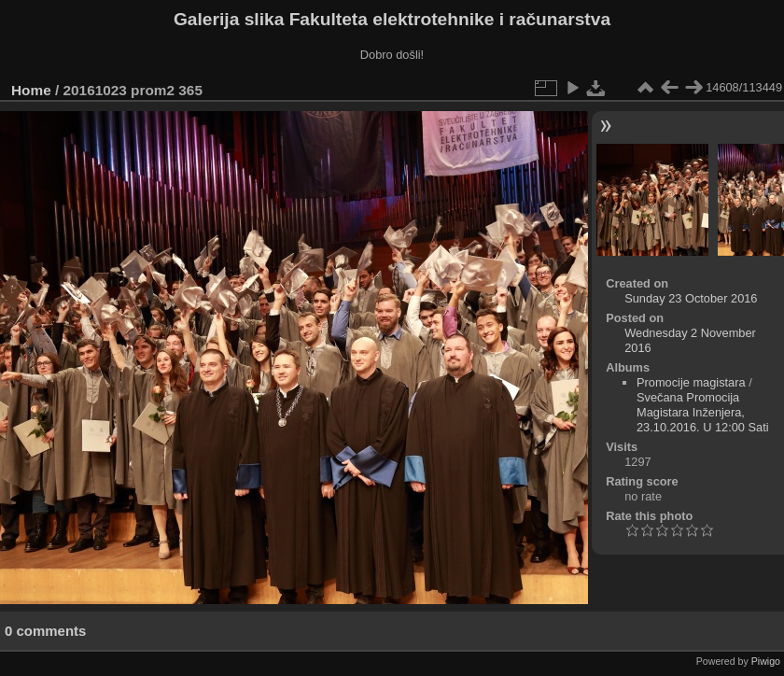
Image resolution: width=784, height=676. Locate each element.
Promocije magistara (691, 382)
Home (31, 90)
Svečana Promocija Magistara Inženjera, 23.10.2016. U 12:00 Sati (703, 412)
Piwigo (766, 661)
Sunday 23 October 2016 (691, 298)
